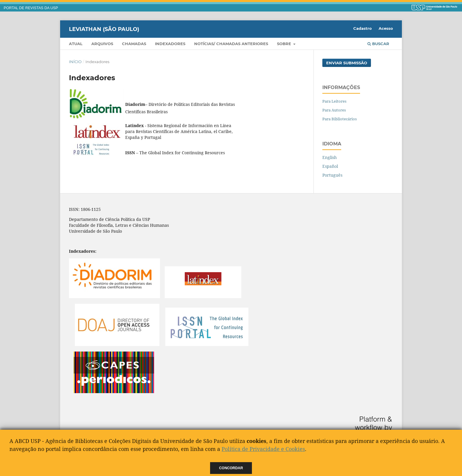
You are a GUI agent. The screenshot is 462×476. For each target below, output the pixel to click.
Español (330, 166)
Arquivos (102, 44)
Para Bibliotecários (340, 119)
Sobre (285, 44)
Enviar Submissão (347, 63)
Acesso (386, 28)
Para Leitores (334, 101)
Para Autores (334, 110)
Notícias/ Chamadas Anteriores (231, 44)
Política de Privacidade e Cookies (263, 449)
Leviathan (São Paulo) (104, 29)
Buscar (378, 44)
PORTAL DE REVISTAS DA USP (31, 8)
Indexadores (170, 44)
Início (75, 62)
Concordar (231, 468)
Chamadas (134, 44)
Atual (76, 44)
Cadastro (363, 28)
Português (332, 175)
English (330, 157)
